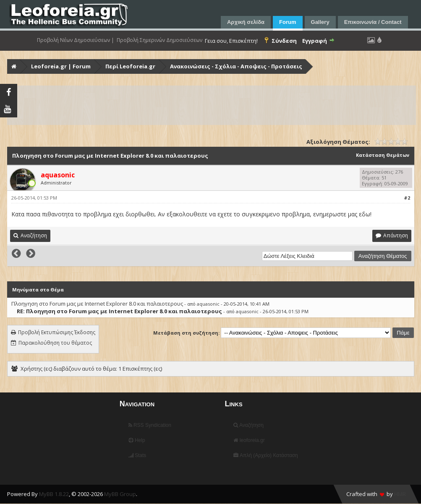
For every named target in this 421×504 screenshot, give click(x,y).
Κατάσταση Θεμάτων (383, 155)
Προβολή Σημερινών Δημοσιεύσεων (160, 40)
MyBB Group (120, 494)
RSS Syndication (150, 425)
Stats (137, 455)
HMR (400, 494)
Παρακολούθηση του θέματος (55, 343)
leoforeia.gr (249, 440)
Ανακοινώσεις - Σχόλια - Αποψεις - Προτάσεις (236, 66)
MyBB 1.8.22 (54, 494)
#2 (407, 198)
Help (137, 440)
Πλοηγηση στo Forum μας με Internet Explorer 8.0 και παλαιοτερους (97, 304)
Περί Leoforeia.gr (130, 66)
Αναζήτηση (248, 425)
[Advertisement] (212, 105)
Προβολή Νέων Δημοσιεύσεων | (76, 40)
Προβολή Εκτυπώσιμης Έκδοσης (57, 332)
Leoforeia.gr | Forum (61, 66)
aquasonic (208, 304)
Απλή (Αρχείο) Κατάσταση (265, 455)
